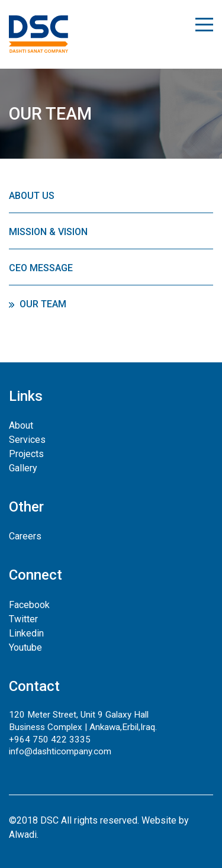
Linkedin (26, 633)
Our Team (43, 304)
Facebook (29, 605)
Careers (25, 536)
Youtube (25, 647)
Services (27, 440)
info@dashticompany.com (60, 751)
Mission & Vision (48, 232)
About (21, 425)
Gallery (23, 468)
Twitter (23, 619)
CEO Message (41, 268)
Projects (26, 454)
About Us (32, 196)
